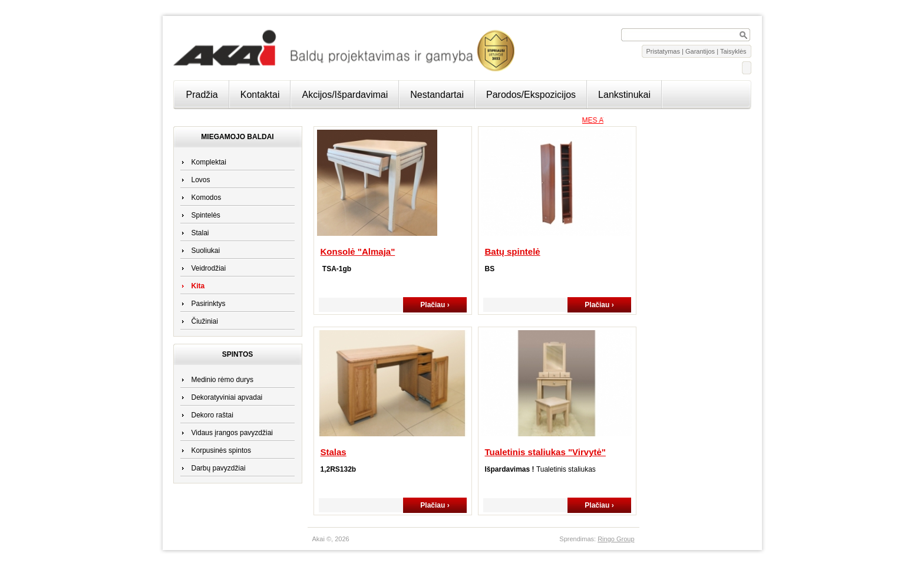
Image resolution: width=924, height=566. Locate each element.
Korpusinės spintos (221, 450)
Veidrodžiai (209, 268)
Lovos (201, 180)
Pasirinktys (209, 304)
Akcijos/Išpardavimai (345, 95)
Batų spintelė (513, 251)
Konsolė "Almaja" (358, 251)
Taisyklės (733, 51)
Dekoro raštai (212, 415)
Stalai (200, 233)
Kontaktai (260, 95)
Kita (198, 286)
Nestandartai (437, 95)
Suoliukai (206, 251)
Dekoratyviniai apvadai (227, 397)
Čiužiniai (205, 321)
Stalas (334, 452)
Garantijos (700, 51)
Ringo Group (616, 539)
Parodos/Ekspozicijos (531, 95)
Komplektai (209, 162)
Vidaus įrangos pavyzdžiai (232, 433)
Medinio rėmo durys (222, 380)
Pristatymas (663, 51)
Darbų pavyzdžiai (219, 468)
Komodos (207, 198)
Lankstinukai (624, 95)
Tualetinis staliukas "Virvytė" (545, 452)
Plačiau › (435, 305)
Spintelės (206, 215)
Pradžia (202, 95)
